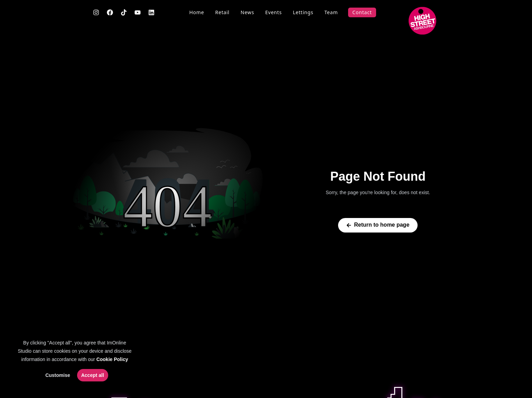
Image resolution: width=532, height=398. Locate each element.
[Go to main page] (422, 21)
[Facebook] (110, 12)
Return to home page (378, 225)
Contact (362, 12)
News (247, 12)
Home (197, 12)
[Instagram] (96, 12)
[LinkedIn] (151, 12)
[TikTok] (124, 12)
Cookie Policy (112, 359)
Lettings (303, 12)
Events (273, 12)
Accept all (93, 375)
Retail (222, 12)
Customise (58, 375)
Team (331, 12)
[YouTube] (138, 12)
